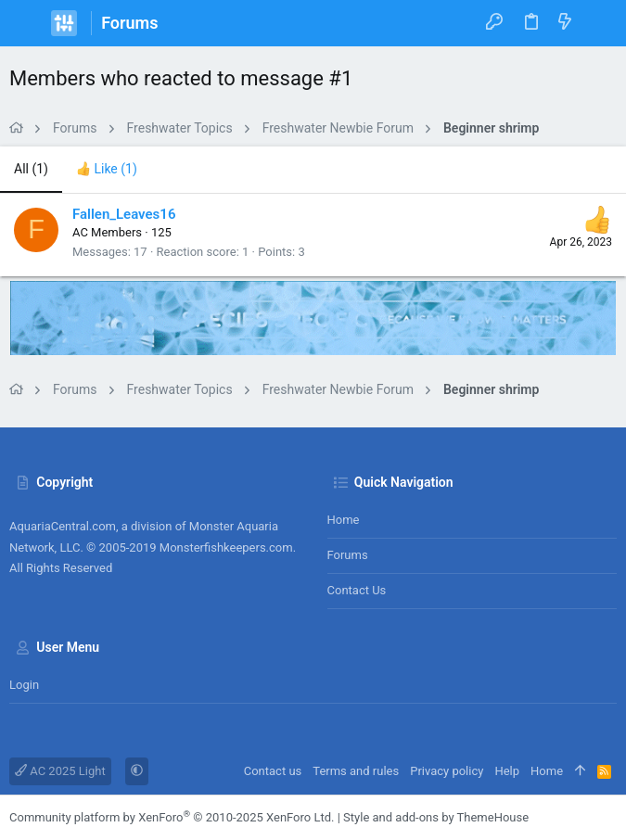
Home (344, 520)
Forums (348, 555)
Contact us (357, 590)
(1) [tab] (31, 169)
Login (24, 685)
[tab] (107, 170)
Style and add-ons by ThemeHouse (436, 817)
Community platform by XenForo (172, 817)
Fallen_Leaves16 (124, 214)
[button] (28, 23)
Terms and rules (356, 771)
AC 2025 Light (60, 771)
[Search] (599, 23)
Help (507, 771)
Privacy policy (447, 771)
